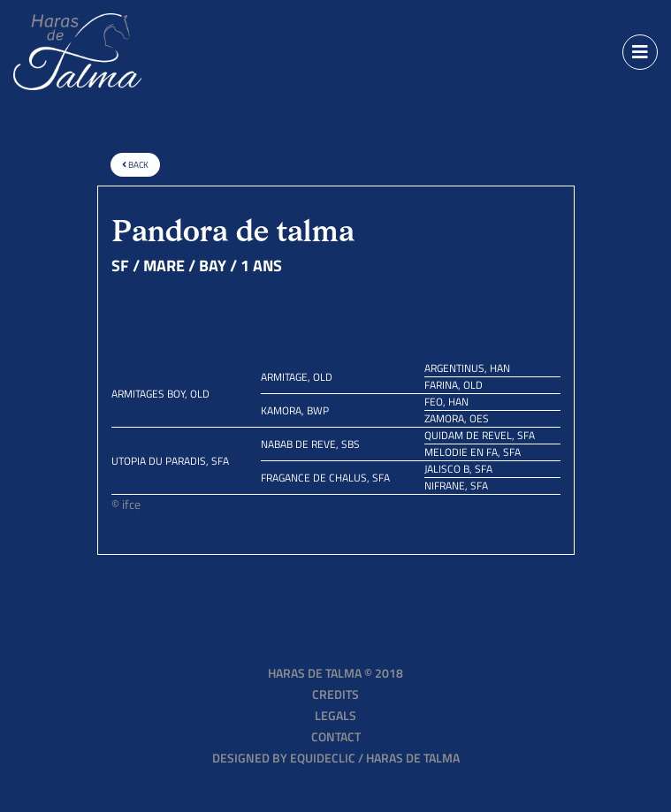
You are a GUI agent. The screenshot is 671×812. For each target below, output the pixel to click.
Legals (335, 715)
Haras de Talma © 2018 (335, 673)
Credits (335, 694)
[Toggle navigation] (640, 52)
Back (135, 165)
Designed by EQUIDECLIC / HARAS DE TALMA (336, 758)
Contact (336, 736)
